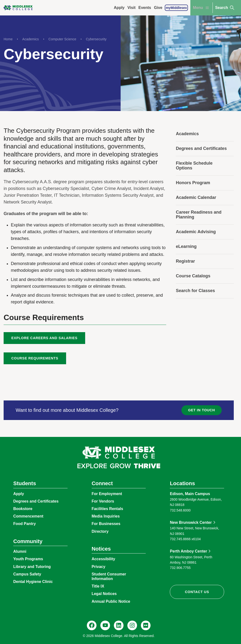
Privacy (99, 567)
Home (8, 39)
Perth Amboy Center (188, 551)
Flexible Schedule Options (194, 166)
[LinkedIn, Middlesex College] (119, 625)
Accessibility (103, 559)
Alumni (20, 551)
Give (158, 8)
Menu (202, 8)
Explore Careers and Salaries (44, 338)
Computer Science (62, 39)
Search (225, 8)
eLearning (186, 246)
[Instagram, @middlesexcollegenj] (132, 625)
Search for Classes (195, 291)
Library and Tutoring (32, 567)
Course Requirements (35, 358)
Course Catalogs (193, 276)
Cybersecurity (96, 39)
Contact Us (197, 592)
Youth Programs (28, 559)
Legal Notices (104, 594)
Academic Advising (196, 232)
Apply (119, 8)
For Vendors (103, 501)
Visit (131, 8)
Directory (100, 531)
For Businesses (106, 524)
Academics (30, 39)
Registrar (185, 261)
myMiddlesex (176, 8)
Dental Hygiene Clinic (33, 582)
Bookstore (23, 509)
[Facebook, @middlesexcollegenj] (92, 625)
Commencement (28, 516)
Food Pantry (24, 524)
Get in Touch (202, 410)
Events (145, 8)
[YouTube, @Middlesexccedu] (105, 625)
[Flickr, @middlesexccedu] (146, 625)
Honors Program (193, 183)
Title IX (98, 586)
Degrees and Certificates (201, 148)
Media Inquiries (106, 516)
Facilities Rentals (107, 509)
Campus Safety (27, 574)
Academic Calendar (196, 197)
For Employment (107, 494)
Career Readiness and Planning (199, 215)
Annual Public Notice (111, 601)
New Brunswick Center (191, 522)
